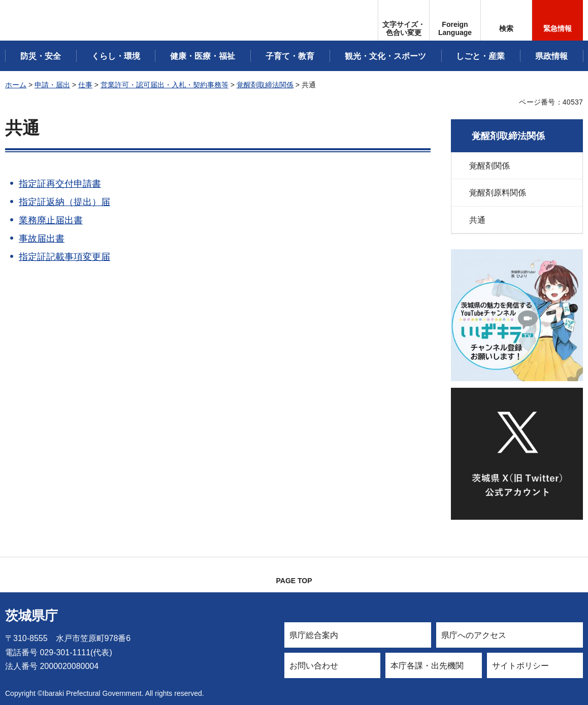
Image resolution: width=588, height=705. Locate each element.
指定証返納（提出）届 (64, 202)
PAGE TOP (294, 581)
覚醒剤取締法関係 (265, 85)
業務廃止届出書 (51, 220)
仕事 (85, 85)
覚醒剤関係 (489, 166)
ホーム (16, 85)
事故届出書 (42, 239)
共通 (477, 220)
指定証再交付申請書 (60, 184)
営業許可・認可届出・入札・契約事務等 (165, 85)
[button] (455, 20)
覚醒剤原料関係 (498, 193)
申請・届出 (52, 85)
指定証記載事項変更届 (64, 257)
